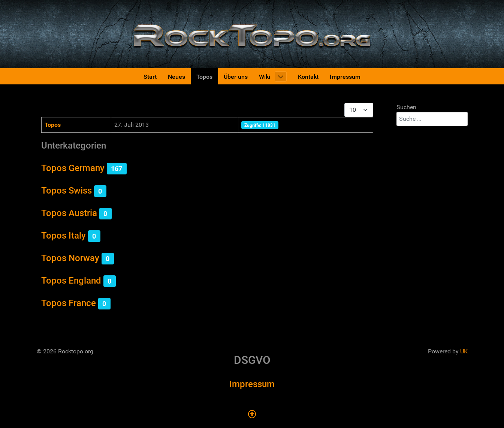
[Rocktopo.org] (252, 34)
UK (464, 351)
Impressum (252, 384)
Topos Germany (73, 168)
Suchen (406, 107)
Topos (53, 125)
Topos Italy (64, 236)
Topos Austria (69, 213)
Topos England (71, 281)
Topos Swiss (67, 191)
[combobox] (432, 119)
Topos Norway (70, 258)
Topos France (69, 303)
